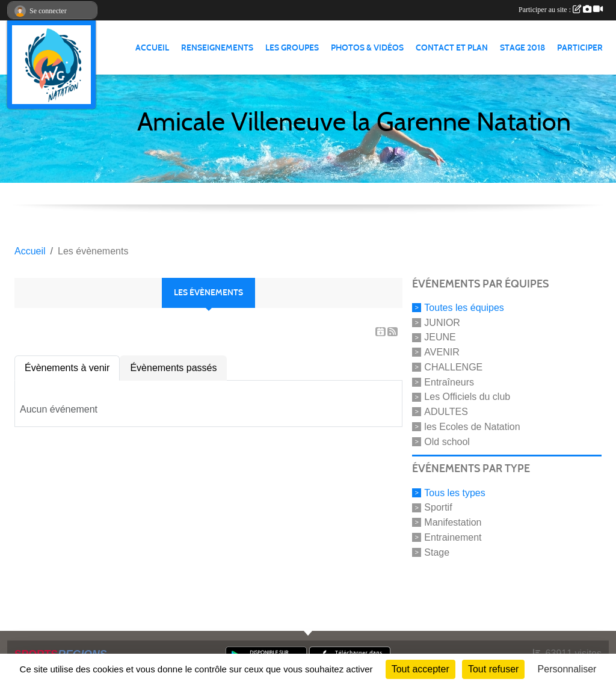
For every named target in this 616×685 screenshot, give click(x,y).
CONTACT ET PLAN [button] (452, 48)
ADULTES (446, 412)
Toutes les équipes (464, 308)
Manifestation (453, 522)
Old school (447, 441)
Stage (437, 552)
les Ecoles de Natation (472, 427)
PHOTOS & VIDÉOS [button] (367, 48)
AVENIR (442, 352)
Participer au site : (561, 10)
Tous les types (454, 492)
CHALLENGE (453, 367)
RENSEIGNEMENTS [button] (217, 48)
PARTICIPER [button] (580, 48)
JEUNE (440, 337)
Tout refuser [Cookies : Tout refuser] (493, 669)
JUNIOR (442, 322)
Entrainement (453, 537)
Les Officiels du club (467, 397)
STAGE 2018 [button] (522, 48)
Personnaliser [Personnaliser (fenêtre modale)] (567, 669)
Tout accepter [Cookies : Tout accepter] (420, 669)
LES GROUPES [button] (292, 48)
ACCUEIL (152, 48)
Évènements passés (173, 368)
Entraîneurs (449, 382)
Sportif (438, 507)
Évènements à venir (67, 368)
